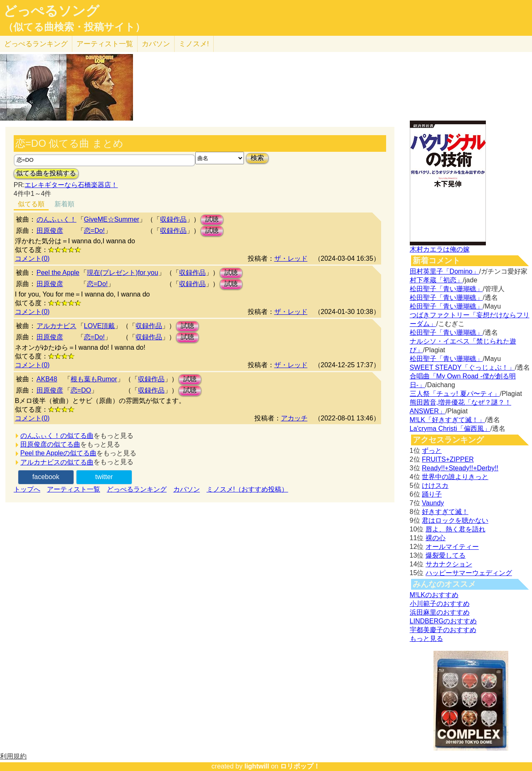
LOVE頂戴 (100, 326)
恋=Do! (94, 231)
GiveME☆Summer (112, 219)
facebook (46, 477)
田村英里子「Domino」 (445, 271)
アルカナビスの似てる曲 (57, 462)
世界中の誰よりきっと (455, 477)
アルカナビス (57, 326)
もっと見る (426, 639)
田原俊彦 (50, 231)
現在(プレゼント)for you (123, 273)
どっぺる (36, 44)
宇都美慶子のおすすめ (443, 630)
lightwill (257, 766)
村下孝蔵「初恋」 (436, 280)
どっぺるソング (51, 11)
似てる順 (31, 204)
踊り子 (432, 494)
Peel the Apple (58, 273)
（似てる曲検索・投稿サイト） (74, 27)
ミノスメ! (194, 44)
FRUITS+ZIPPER (448, 459)
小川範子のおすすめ (440, 604)
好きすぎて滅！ (445, 512)
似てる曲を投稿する (46, 173)
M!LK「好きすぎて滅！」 (447, 420)
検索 (257, 158)
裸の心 (436, 538)
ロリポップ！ (300, 766)
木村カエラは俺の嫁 (440, 249)
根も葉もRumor (94, 379)
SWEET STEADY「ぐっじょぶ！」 (462, 367)
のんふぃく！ (57, 219)
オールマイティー (452, 547)
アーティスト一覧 (74, 489)
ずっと (432, 451)
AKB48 (47, 379)
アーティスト (105, 44)
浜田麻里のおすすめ (440, 612)
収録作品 (173, 219)
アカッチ (294, 418)
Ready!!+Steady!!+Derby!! (460, 468)
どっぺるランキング (137, 489)
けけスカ (435, 486)
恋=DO (81, 390)
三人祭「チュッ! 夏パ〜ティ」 (455, 394)
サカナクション (449, 564)
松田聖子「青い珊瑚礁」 (446, 289)
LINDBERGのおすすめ (443, 621)
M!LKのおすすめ (434, 595)
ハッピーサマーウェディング (469, 573)
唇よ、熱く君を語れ (456, 529)
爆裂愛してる (446, 555)
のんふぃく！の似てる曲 (57, 436)
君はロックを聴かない (455, 520)
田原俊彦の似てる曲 (50, 444)
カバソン (156, 44)
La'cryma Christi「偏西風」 (450, 429)
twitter (104, 477)
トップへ (27, 489)
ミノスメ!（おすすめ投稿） (247, 489)
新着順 (64, 204)
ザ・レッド (291, 258)
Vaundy (433, 503)
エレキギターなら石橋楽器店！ (71, 185)
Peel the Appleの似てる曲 (58, 453)
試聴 (212, 219)
